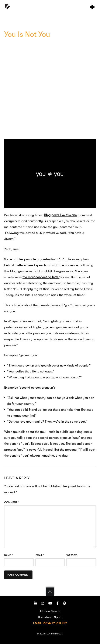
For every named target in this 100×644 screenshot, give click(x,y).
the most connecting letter (41, 277)
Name (8, 555)
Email (40, 555)
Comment (11, 502)
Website (72, 555)
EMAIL (37, 623)
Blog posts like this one (60, 215)
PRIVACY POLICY (55, 623)
